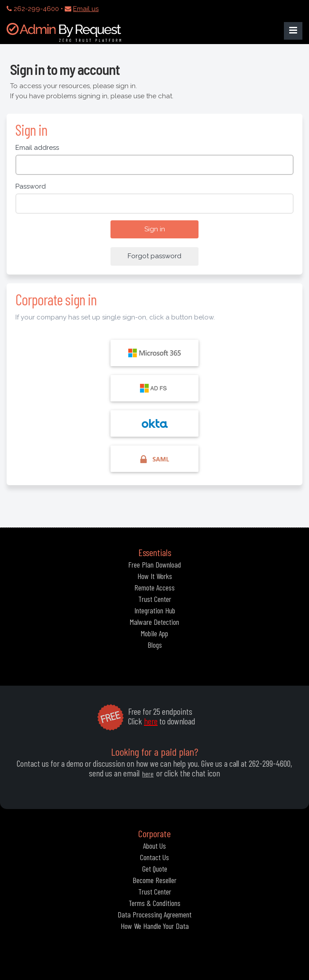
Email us (86, 9)
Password (31, 186)
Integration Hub (155, 610)
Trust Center (155, 599)
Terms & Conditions (154, 903)
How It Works (155, 576)
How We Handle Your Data (155, 926)
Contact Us (154, 857)
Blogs (155, 645)
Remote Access (154, 587)
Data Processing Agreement (154, 914)
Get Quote (155, 869)
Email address (37, 148)
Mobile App (154, 633)
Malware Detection (154, 622)
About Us (154, 846)
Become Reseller (154, 880)
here (151, 721)
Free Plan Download (154, 564)
